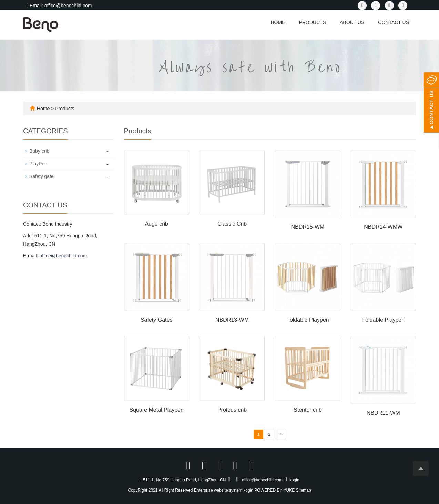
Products (312, 22)
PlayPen (38, 164)
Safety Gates (157, 320)
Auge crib (156, 224)
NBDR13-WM (232, 320)
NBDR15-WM (308, 227)
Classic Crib (232, 224)
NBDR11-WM (383, 413)
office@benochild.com (63, 256)
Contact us (394, 22)
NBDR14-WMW (383, 227)
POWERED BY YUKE (275, 490)
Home (278, 22)
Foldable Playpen (308, 320)
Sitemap (304, 490)
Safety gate (42, 176)
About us (352, 22)
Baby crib (39, 151)
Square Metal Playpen (156, 410)
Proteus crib (232, 410)
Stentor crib (308, 410)
